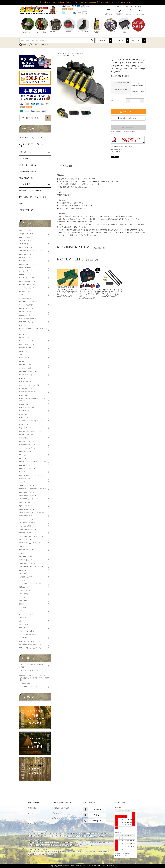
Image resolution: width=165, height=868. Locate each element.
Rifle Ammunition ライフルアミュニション (33, 475)
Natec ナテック (24, 424)
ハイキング (23, 618)
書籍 (21, 203)
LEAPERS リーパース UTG (28, 371)
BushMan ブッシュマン (27, 278)
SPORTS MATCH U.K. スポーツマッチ (32, 512)
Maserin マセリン (25, 382)
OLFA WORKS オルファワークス (30, 445)
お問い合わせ (56, 818)
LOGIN (108, 6)
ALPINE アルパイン (26, 247)
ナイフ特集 (23, 638)
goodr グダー (24, 325)
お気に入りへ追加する (128, 127)
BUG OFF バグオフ (26, 271)
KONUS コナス (24, 358)
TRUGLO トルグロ (25, 533)
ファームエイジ (25, 594)
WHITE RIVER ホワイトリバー (29, 563)
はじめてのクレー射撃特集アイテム (31, 645)
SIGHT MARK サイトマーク (28, 496)
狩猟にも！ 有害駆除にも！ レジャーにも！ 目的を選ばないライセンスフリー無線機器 (34, 678)
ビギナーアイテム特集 (27, 631)
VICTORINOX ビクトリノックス (30, 543)
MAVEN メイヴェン (26, 388)
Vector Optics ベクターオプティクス (31, 536)
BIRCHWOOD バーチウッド (28, 264)
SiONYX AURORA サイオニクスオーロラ (33, 489)
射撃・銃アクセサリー (68, 53)
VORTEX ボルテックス (27, 550)
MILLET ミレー (24, 395)
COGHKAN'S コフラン (27, 298)
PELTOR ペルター (25, 452)
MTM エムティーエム (26, 414)
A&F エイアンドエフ (26, 230)
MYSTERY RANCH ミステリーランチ (32, 421)
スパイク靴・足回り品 (28, 165)
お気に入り (129, 6)
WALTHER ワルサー (26, 557)
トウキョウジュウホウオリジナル (30, 584)
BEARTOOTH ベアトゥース (28, 254)
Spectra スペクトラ (26, 506)
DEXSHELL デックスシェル (28, 302)
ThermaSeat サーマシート (28, 529)
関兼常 (22, 604)
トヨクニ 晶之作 (25, 590)
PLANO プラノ (24, 458)
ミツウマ (22, 597)
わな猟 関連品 (25, 184)
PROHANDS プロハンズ (27, 468)
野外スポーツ (24, 628)
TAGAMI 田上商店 (25, 526)
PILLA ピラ (23, 455)
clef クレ (22, 295)
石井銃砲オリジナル (26, 577)
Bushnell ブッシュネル (27, 274)
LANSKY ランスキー (26, 368)
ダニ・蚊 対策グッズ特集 (28, 634)
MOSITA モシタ (24, 411)
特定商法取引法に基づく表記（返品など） (123, 147)
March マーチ (24, 378)
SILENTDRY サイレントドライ (29, 499)
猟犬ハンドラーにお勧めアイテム (30, 648)
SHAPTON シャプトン (27, 485)
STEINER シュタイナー (27, 519)
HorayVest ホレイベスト (27, 341)
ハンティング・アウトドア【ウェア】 (32, 145)
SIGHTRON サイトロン (28, 492)
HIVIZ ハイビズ (24, 334)
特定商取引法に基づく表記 (61, 808)
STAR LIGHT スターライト (29, 516)
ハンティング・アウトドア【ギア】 (33, 138)
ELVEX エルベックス (26, 308)
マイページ (32, 818)
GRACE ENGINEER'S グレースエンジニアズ (33, 330)
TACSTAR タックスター (69, 55)
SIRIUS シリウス (25, 502)
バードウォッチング (26, 614)
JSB (21, 354)
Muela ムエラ (24, 418)
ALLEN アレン (24, 244)
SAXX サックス (24, 482)
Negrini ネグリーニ (26, 428)
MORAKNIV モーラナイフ (28, 407)
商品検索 (25, 45)
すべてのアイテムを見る (31, 118)
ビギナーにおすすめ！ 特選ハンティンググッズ (33, 671)
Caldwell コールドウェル (27, 285)
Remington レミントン (27, 472)
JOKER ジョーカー (26, 351)
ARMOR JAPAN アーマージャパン (31, 251)
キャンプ (22, 611)
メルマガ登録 (32, 823)
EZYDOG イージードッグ (28, 319)
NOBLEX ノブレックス (27, 441)
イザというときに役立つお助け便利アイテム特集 (33, 666)
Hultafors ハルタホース (27, 348)
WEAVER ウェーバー (26, 560)
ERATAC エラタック (26, 312)
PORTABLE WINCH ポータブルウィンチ (33, 462)
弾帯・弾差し (80, 53)
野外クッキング (25, 624)
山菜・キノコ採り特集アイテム (30, 641)
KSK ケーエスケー (25, 365)
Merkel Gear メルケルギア (28, 392)
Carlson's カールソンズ (27, 288)
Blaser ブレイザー (25, 268)
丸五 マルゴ (23, 607)
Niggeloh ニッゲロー (26, 435)
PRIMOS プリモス (25, 465)
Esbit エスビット (25, 315)
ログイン (31, 813)
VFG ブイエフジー (25, 540)
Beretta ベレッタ (25, 257)
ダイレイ (22, 580)
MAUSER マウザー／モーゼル (29, 385)
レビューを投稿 (115, 152)
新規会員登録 (32, 808)
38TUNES (23, 574)
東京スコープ (24, 587)
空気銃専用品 (24, 159)
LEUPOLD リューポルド (27, 375)
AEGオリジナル (25, 237)
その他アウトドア (26, 210)
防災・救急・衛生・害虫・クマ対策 (33, 197)
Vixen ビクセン (24, 546)
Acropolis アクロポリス (27, 234)
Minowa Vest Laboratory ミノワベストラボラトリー (33, 400)
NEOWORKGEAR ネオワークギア (30, 431)
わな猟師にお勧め (25, 683)
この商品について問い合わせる (129, 118)
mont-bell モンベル (25, 404)
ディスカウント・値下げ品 (28, 687)
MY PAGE (118, 6)
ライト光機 (23, 601)
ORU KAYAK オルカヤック (28, 448)
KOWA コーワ (24, 361)
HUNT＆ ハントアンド (27, 344)
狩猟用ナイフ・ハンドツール (30, 191)
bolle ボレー (23, 261)
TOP (58, 53)
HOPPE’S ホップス (26, 338)
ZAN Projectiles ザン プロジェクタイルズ (33, 567)
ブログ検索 (35, 45)
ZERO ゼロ (23, 570)
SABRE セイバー (25, 479)
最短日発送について (117, 149)
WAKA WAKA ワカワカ (27, 553)
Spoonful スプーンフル (27, 509)
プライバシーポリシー (59, 813)
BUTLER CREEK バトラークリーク (31, 281)
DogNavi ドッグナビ (26, 305)
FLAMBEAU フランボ (26, 322)
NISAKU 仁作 (24, 438)
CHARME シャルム (26, 291)
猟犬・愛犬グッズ (26, 178)
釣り (21, 621)
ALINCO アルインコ (26, 241)
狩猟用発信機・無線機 (28, 171)
